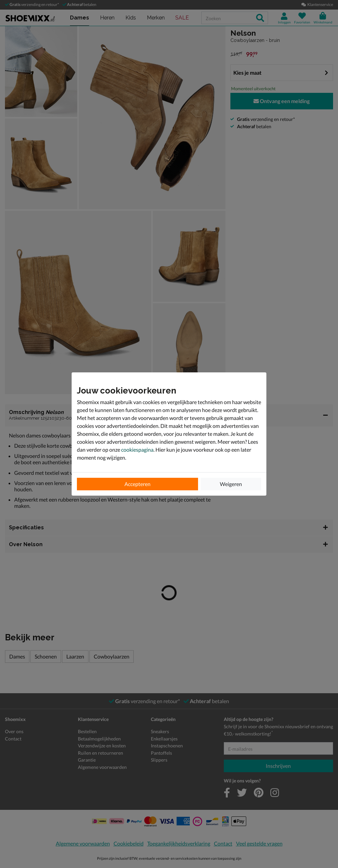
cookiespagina (137, 450)
